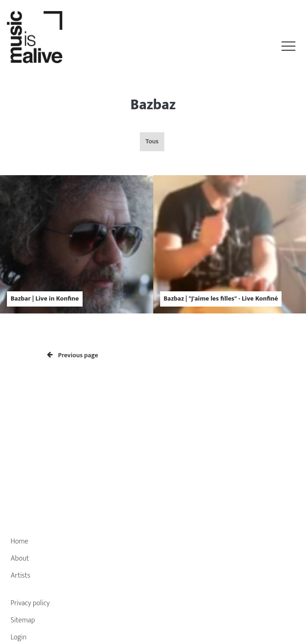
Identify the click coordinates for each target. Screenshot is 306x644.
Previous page (73, 355)
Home (19, 541)
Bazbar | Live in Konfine (45, 299)
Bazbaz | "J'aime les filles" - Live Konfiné (221, 299)
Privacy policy (30, 603)
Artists (21, 576)
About (20, 558)
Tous (152, 142)
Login (19, 637)
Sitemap (23, 620)
